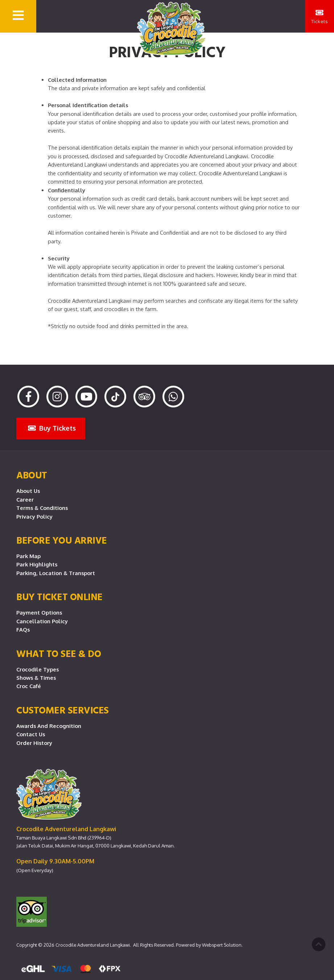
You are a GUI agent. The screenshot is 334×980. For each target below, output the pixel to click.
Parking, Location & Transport (56, 573)
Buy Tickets (52, 428)
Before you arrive (62, 540)
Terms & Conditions (42, 508)
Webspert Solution (222, 945)
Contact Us (31, 734)
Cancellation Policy (42, 621)
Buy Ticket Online (59, 596)
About (32, 475)
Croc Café (29, 686)
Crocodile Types (38, 669)
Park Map (28, 556)
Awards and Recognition (49, 726)
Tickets (320, 17)
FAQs (23, 629)
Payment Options (39, 612)
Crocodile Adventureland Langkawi (93, 945)
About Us (28, 491)
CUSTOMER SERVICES (63, 710)
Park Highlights (37, 564)
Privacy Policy (34, 516)
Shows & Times (36, 678)
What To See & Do (59, 653)
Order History (34, 743)
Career (25, 499)
